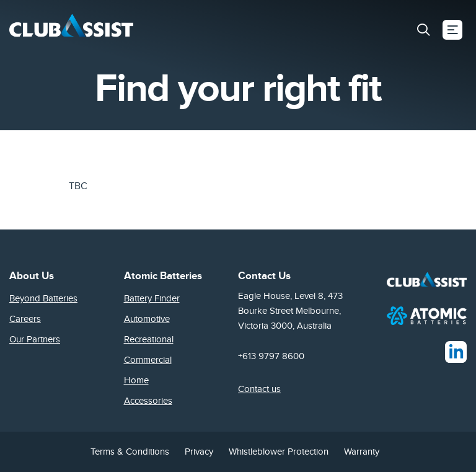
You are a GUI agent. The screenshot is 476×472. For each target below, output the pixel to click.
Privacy (199, 452)
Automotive (147, 319)
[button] (423, 30)
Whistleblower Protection (279, 452)
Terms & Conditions (130, 452)
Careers (25, 319)
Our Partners (35, 339)
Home (136, 380)
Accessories (148, 401)
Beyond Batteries (43, 298)
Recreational (149, 339)
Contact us (259, 389)
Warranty (362, 452)
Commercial (148, 360)
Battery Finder (152, 298)
